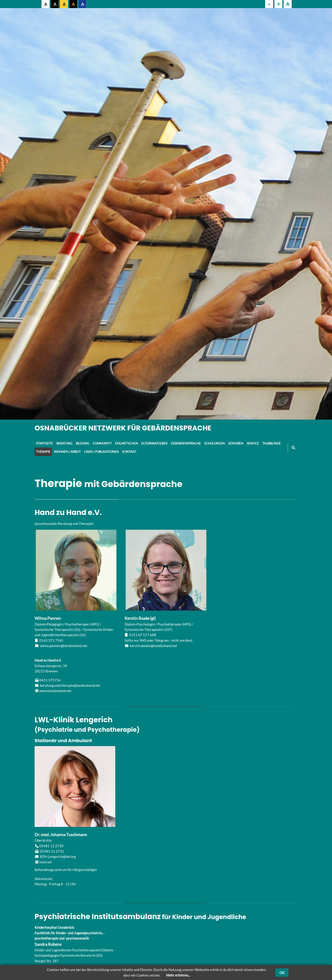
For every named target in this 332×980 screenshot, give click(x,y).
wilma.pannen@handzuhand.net (64, 646)
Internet (46, 862)
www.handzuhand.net (55, 691)
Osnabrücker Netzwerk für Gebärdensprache (123, 428)
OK (282, 973)
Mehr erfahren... (178, 975)
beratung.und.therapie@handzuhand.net (70, 685)
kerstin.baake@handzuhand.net (154, 646)
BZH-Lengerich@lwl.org (58, 856)
